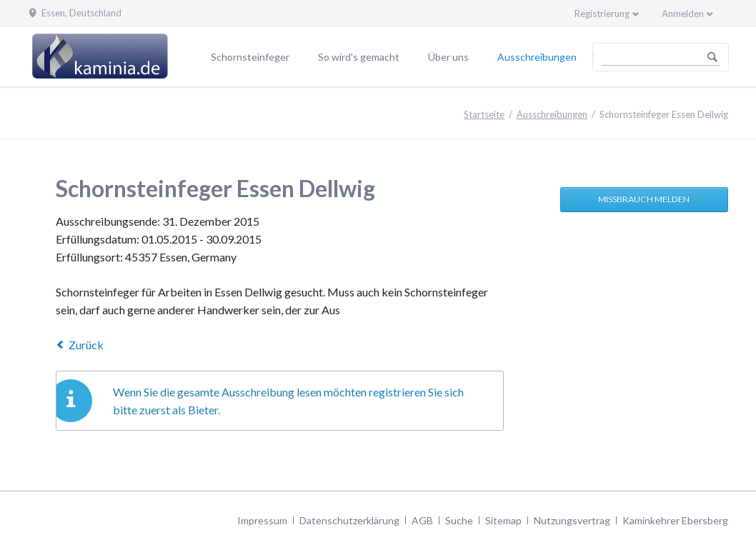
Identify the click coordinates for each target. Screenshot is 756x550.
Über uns (448, 57)
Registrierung (602, 14)
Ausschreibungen (537, 57)
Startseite (484, 114)
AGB (422, 520)
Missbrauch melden (644, 199)
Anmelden (683, 14)
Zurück (86, 345)
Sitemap (503, 520)
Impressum (262, 520)
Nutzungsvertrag (572, 520)
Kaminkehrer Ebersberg (675, 520)
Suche (459, 520)
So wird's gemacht (359, 57)
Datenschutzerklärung (349, 520)
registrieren (397, 392)
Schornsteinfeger (250, 57)
